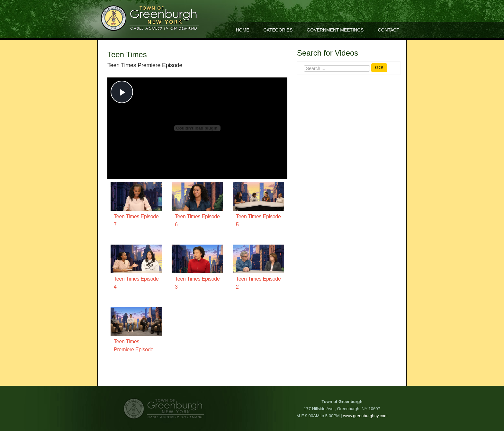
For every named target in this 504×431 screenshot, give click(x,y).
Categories (278, 30)
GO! (379, 67)
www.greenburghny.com (365, 416)
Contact (388, 30)
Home (243, 30)
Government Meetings (335, 30)
